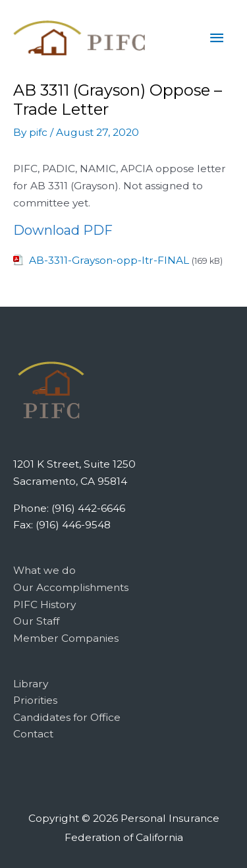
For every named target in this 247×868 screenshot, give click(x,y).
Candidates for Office (67, 717)
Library (31, 684)
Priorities (35, 700)
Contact (33, 734)
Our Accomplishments (71, 587)
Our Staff (36, 621)
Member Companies (66, 638)
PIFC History (44, 604)
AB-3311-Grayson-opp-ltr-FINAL (109, 260)
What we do (44, 570)
